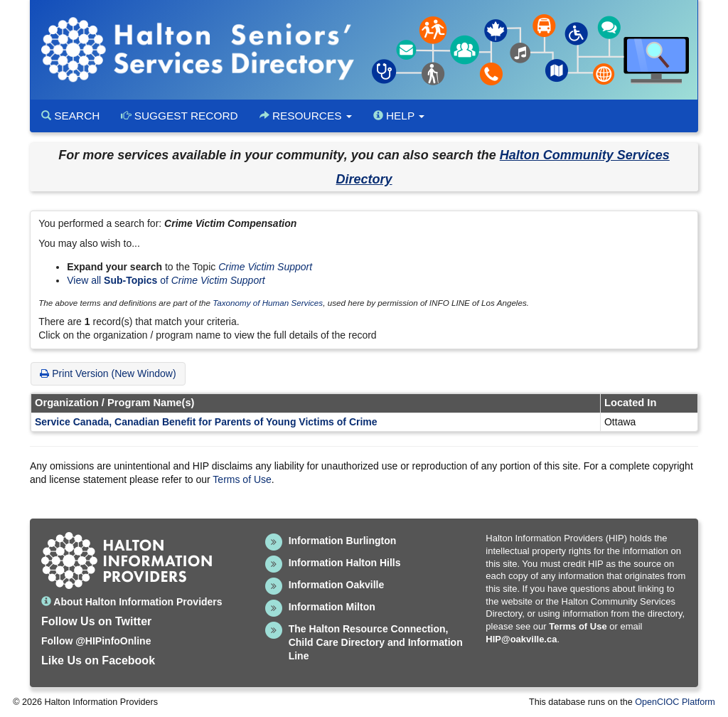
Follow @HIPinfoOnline (96, 641)
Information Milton (332, 607)
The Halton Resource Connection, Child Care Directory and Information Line (376, 642)
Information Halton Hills (345, 563)
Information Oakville (337, 585)
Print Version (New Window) (108, 373)
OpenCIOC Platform (675, 702)
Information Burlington (343, 541)
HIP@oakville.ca (521, 639)
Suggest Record (179, 116)
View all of (166, 280)
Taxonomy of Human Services (268, 303)
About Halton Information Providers (132, 602)
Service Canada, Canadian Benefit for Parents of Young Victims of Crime (206, 422)
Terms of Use (242, 479)
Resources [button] (306, 116)
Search (70, 116)
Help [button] (399, 116)
